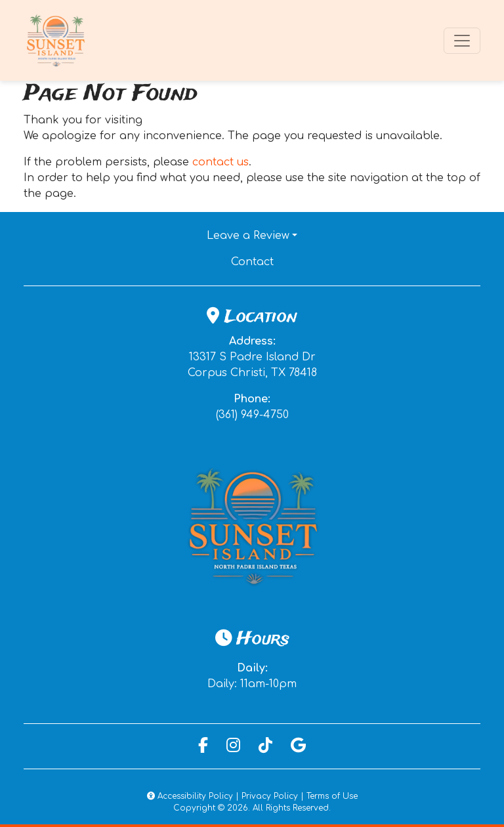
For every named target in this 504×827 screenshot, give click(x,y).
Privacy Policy (270, 796)
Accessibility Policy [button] (190, 796)
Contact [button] (297, 261)
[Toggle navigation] (462, 41)
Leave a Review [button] (248, 236)
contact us (220, 162)
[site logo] (56, 40)
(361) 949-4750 (252, 415)
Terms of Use (332, 796)
